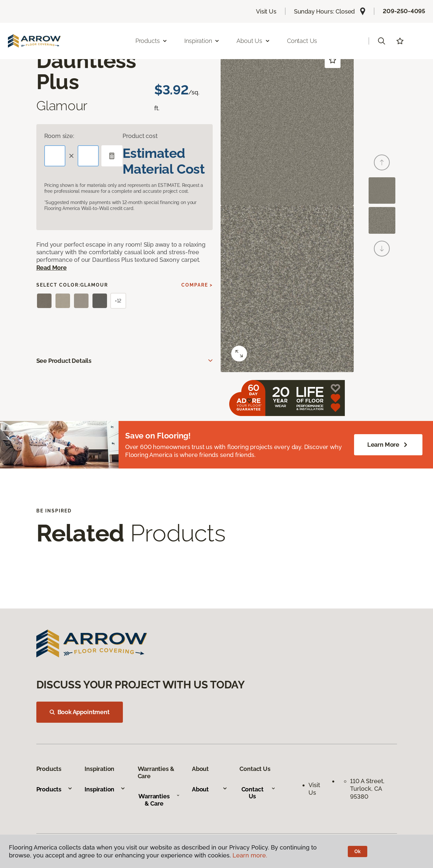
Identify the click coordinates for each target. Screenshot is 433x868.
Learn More (388, 445)
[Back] (382, 162)
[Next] (382, 249)
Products (55, 789)
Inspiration (105, 789)
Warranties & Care (159, 800)
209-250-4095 (404, 11)
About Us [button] (253, 41)
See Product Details (64, 361)
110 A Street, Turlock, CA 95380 (368, 789)
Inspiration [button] (202, 41)
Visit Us (266, 11)
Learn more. (250, 855)
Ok (358, 851)
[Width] (88, 156)
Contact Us (302, 41)
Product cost (140, 136)
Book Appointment (80, 712)
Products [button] (152, 41)
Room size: (59, 136)
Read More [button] (52, 268)
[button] (381, 41)
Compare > (197, 285)
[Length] (55, 156)
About (210, 789)
